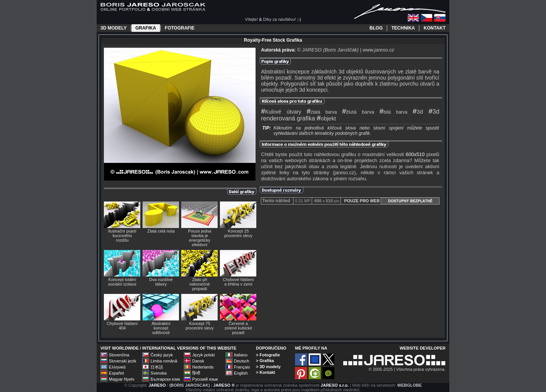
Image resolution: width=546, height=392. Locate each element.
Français (242, 367)
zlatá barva (322, 112)
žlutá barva (358, 112)
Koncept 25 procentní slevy (238, 233)
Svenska (158, 373)
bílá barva (394, 112)
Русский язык (205, 379)
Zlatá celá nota (161, 231)
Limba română (164, 361)
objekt (326, 118)
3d (418, 112)
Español (116, 373)
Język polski (203, 355)
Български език (165, 379)
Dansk (198, 361)
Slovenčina (119, 355)
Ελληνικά (117, 367)
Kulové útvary (281, 112)
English (241, 373)
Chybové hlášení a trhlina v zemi (238, 282)
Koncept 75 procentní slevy (200, 326)
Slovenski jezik (122, 361)
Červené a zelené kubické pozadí (238, 328)
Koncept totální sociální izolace (122, 282)
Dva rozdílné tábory (161, 282)
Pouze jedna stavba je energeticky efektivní (200, 238)
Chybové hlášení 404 (122, 326)
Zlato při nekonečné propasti (200, 284)
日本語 (157, 367)
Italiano (241, 355)
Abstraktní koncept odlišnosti (161, 328)
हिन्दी (196, 373)
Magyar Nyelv (122, 379)
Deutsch (242, 361)
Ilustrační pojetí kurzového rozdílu (122, 236)
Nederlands (203, 367)
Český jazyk (162, 355)
